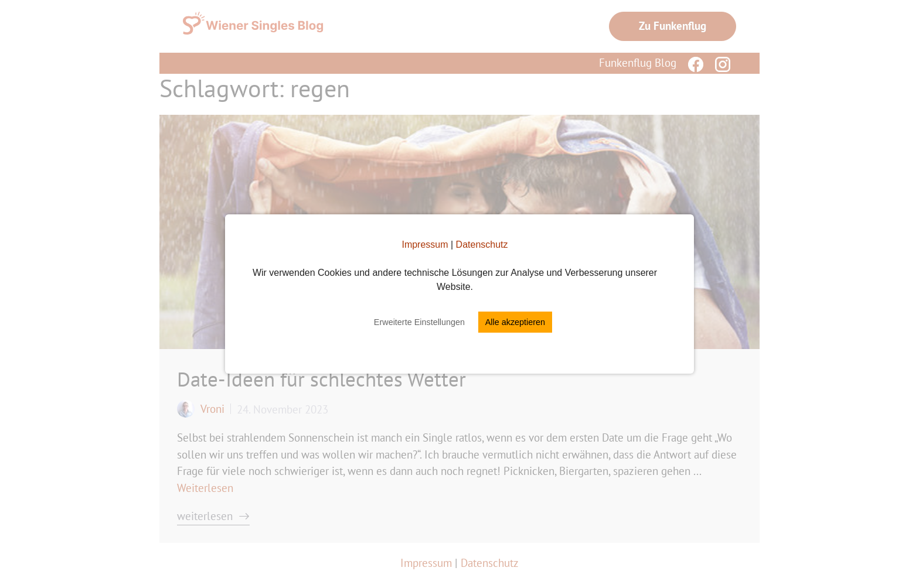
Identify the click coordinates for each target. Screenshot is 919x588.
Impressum (425, 245)
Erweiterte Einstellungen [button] (419, 322)
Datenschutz (482, 245)
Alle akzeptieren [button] (515, 322)
